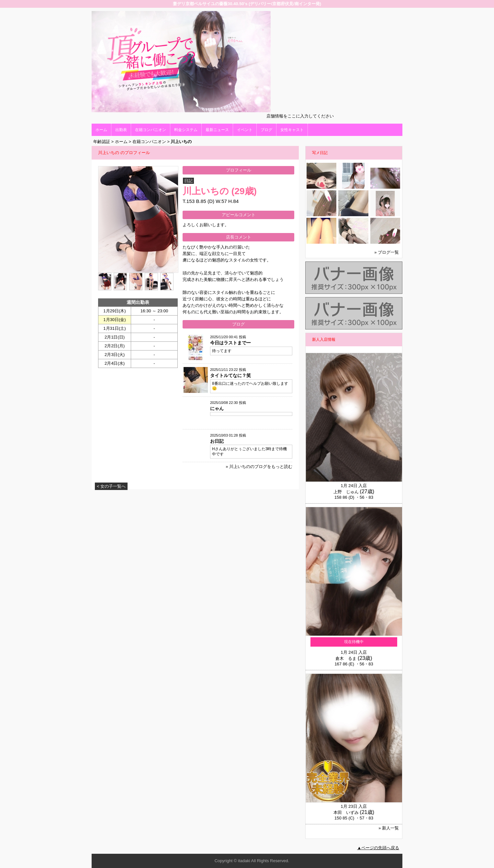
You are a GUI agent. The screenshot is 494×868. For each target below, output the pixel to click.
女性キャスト (292, 130)
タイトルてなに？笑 (230, 375)
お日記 (217, 441)
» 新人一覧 (389, 828)
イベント (245, 130)
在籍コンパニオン (151, 130)
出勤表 (121, 130)
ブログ (266, 130)
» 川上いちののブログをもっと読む (259, 467)
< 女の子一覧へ (111, 486)
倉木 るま (346, 658)
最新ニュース (217, 130)
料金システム (186, 130)
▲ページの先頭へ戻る (378, 848)
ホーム (101, 130)
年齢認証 (102, 142)
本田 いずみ (346, 812)
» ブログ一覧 (387, 252)
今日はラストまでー (230, 343)
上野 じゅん (346, 492)
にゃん (217, 408)
